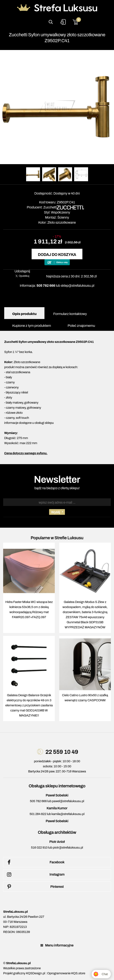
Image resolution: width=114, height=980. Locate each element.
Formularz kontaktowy (70, 314)
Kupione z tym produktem (32, 326)
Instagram (35, 875)
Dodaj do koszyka (57, 255)
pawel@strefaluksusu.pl (68, 801)
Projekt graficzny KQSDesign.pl (24, 973)
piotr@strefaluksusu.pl (68, 848)
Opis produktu (24, 314)
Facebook (35, 862)
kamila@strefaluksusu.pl (68, 814)
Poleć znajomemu (81, 326)
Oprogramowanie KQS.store (66, 973)
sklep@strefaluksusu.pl (78, 286)
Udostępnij (22, 271)
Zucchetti (50, 207)
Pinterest (35, 887)
